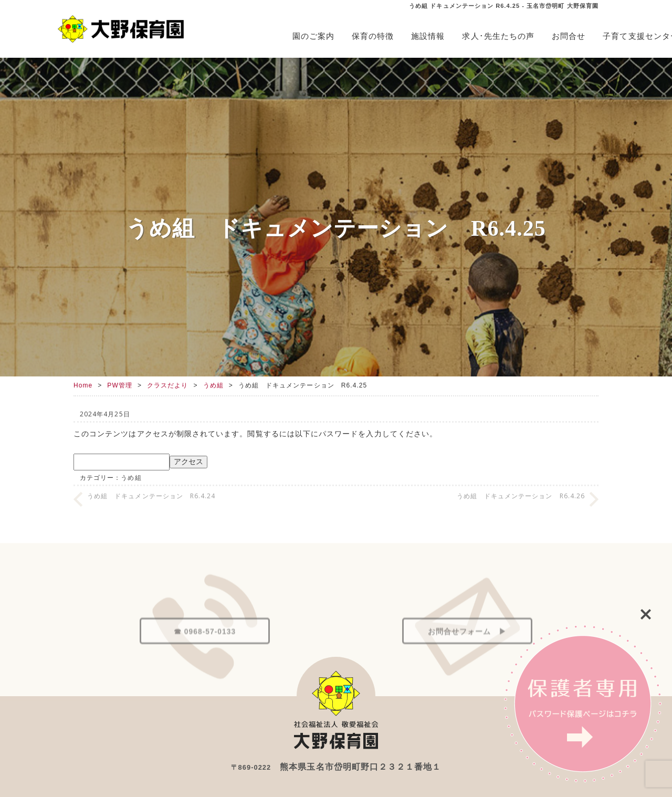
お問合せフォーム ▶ (468, 666)
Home (83, 385)
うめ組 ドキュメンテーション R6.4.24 (151, 496)
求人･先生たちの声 (498, 36)
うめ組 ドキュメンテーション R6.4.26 (521, 496)
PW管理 (120, 385)
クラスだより (167, 385)
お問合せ (569, 36)
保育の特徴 (373, 36)
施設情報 (428, 36)
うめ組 (213, 385)
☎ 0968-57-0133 (205, 666)
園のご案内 (313, 36)
